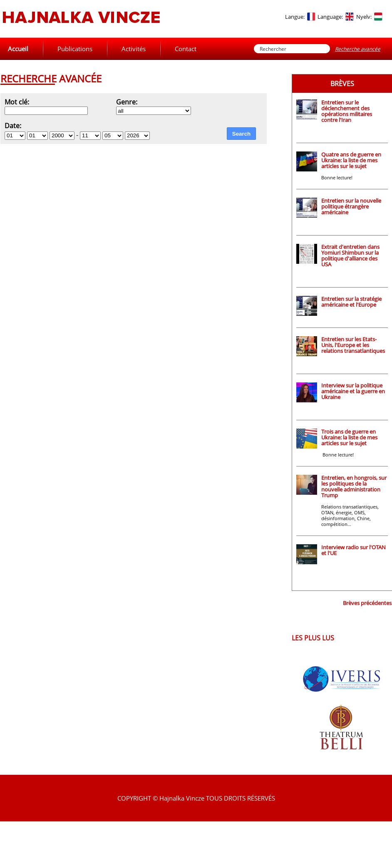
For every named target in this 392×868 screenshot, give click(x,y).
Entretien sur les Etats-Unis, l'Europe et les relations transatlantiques (353, 345)
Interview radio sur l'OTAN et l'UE (354, 550)
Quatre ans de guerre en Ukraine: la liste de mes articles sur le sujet (351, 160)
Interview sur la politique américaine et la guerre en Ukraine (353, 391)
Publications (75, 49)
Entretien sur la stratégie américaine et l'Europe (351, 302)
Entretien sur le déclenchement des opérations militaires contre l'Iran (347, 111)
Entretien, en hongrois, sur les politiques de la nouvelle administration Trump (354, 486)
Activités (134, 49)
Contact (186, 49)
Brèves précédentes (367, 603)
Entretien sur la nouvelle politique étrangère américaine (351, 206)
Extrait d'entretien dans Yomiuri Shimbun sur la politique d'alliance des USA (350, 255)
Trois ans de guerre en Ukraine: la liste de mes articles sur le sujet (349, 437)
